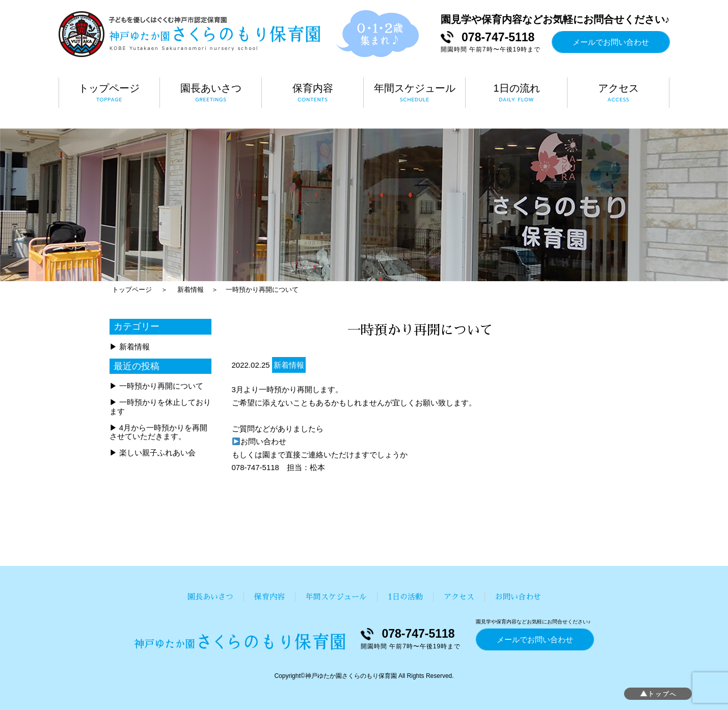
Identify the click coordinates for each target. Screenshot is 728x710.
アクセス (459, 597)
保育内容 (269, 597)
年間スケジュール (336, 597)
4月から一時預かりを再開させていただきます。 (159, 432)
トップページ (132, 290)
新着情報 (191, 290)
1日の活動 (405, 597)
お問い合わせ (259, 441)
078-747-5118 (498, 37)
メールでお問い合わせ (611, 42)
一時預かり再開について (262, 290)
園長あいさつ (210, 597)
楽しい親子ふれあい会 (157, 453)
